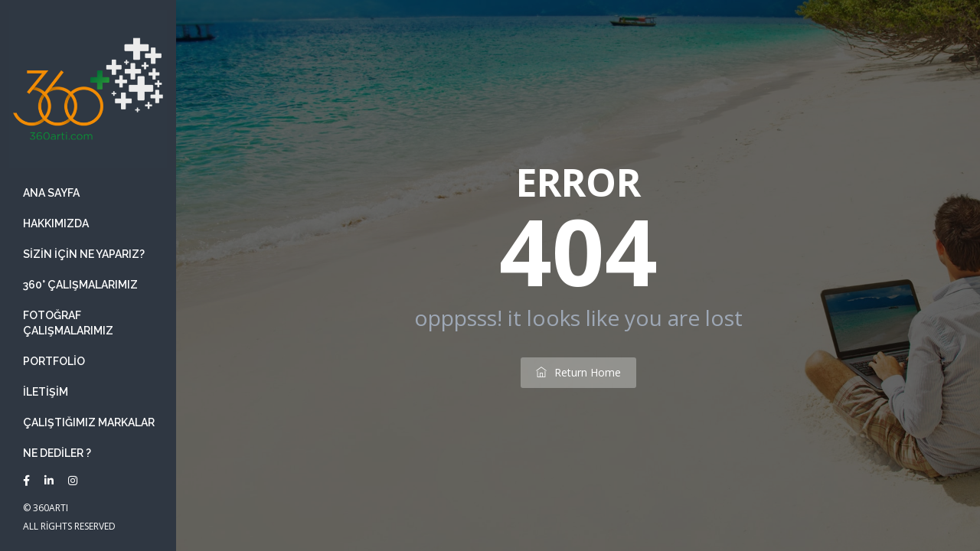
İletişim (46, 392)
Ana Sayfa (51, 193)
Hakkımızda (56, 223)
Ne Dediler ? (57, 453)
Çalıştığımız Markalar (89, 422)
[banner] (88, 275)
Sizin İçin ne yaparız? (84, 254)
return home (578, 372)
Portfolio (54, 361)
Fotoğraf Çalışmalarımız (68, 323)
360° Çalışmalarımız (80, 285)
